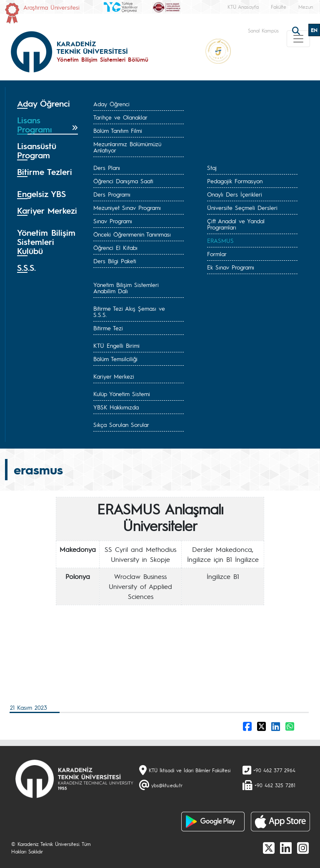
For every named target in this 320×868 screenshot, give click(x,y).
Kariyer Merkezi (114, 376)
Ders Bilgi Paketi (115, 261)
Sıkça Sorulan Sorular (121, 424)
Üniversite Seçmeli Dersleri (242, 207)
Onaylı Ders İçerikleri (235, 194)
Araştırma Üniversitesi (51, 7)
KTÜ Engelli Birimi (116, 345)
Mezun (306, 7)
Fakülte (279, 7)
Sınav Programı (113, 221)
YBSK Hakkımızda (116, 407)
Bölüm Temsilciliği (115, 359)
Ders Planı (107, 167)
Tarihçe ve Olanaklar (120, 117)
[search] (297, 30)
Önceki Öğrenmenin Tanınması (132, 234)
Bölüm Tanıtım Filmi (118, 130)
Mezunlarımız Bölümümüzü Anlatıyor (127, 147)
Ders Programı (112, 194)
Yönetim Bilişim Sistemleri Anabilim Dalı (126, 288)
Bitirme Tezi (108, 328)
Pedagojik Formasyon (235, 181)
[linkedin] (286, 848)
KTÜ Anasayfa (243, 7)
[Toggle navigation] (298, 39)
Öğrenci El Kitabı (115, 247)
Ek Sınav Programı (231, 267)
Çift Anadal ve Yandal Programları (236, 224)
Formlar (217, 254)
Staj (212, 167)
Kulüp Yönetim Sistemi (122, 394)
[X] (269, 848)
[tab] (47, 104)
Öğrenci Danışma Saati (123, 181)
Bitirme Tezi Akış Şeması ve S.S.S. (129, 311)
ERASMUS (220, 240)
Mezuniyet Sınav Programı (127, 207)
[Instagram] (303, 848)
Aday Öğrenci (111, 104)
